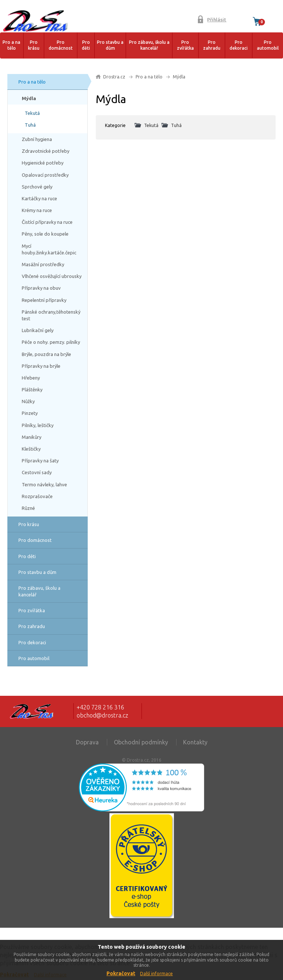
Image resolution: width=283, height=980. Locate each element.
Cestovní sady (37, 472)
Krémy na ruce (37, 210)
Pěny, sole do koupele (45, 234)
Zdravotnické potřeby (46, 151)
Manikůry (32, 437)
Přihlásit (217, 20)
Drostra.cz (114, 77)
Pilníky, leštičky (38, 425)
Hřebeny (31, 378)
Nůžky (28, 401)
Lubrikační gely (38, 330)
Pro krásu (34, 45)
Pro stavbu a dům (110, 45)
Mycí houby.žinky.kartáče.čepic (49, 249)
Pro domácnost (61, 45)
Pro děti (86, 45)
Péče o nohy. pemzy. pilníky (51, 342)
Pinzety (30, 413)
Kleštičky (31, 449)
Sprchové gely (37, 187)
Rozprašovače (37, 496)
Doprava (87, 742)
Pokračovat (121, 973)
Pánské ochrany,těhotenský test (51, 315)
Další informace (156, 974)
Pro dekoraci (239, 45)
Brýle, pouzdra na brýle (46, 354)
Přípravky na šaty (40, 461)
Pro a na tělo (11, 45)
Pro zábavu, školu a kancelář (149, 45)
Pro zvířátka (185, 45)
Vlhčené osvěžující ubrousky (52, 276)
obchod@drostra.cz (102, 715)
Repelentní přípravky (44, 300)
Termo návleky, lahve (44, 484)
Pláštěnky (32, 389)
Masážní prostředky (43, 264)
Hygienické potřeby (43, 163)
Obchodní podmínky (141, 742)
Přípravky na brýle (41, 366)
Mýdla (29, 98)
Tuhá (30, 125)
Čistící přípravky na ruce (47, 222)
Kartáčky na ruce (39, 198)
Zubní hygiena (37, 139)
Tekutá (32, 113)
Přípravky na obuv (41, 288)
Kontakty (195, 742)
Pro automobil (268, 45)
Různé (28, 508)
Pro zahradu (212, 45)
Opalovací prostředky (45, 175)
